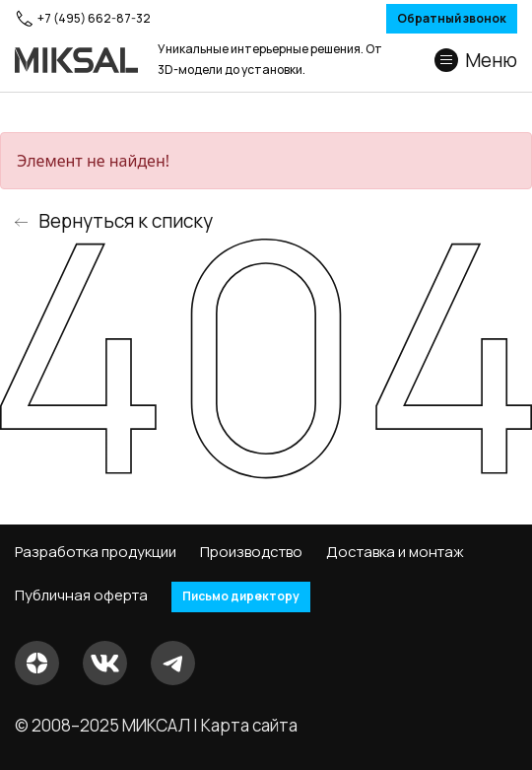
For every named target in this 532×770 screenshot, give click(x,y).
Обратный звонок (452, 18)
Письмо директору (241, 596)
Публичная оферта (81, 595)
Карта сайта (249, 725)
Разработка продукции (96, 552)
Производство (251, 552)
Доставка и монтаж (395, 552)
